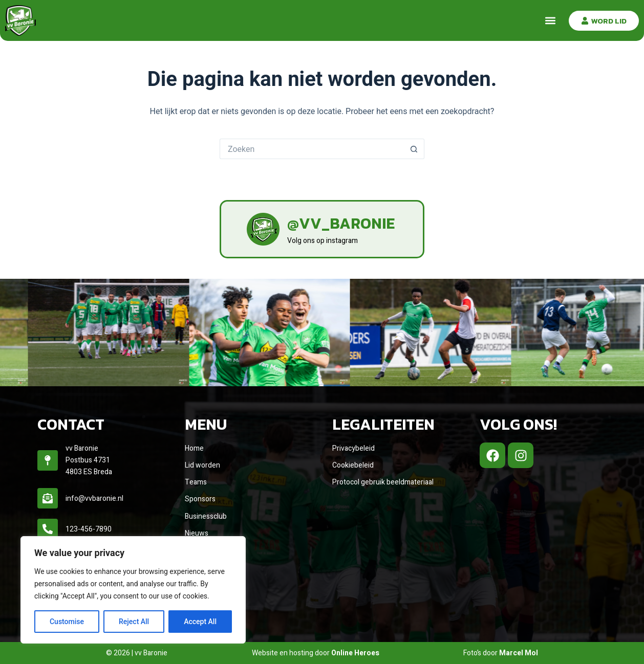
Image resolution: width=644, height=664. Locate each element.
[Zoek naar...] (312, 149)
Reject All (134, 622)
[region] (133, 590)
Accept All (200, 622)
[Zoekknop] (414, 149)
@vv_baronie (341, 223)
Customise (67, 622)
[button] (550, 21)
